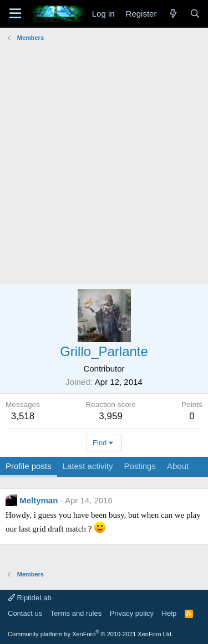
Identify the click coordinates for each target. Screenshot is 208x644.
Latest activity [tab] (88, 466)
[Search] (195, 14)
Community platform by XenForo (90, 634)
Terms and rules (76, 613)
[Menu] (15, 14)
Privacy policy (132, 613)
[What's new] (173, 14)
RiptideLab (30, 598)
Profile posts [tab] (29, 466)
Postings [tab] (140, 466)
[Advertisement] (104, 149)
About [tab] (178, 466)
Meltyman (39, 500)
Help (169, 613)
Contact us (25, 613)
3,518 (23, 416)
